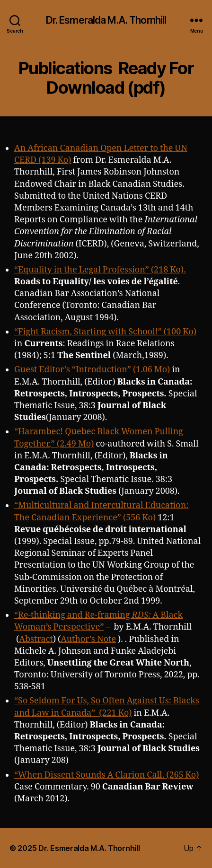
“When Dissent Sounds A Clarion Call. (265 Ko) (106, 775)
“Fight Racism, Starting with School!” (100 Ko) (105, 332)
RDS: (142, 615)
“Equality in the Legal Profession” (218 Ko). (100, 270)
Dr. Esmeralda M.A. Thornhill (106, 20)
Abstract (36, 639)
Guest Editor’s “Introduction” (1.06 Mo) (92, 370)
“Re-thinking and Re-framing (73, 615)
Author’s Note (88, 639)
